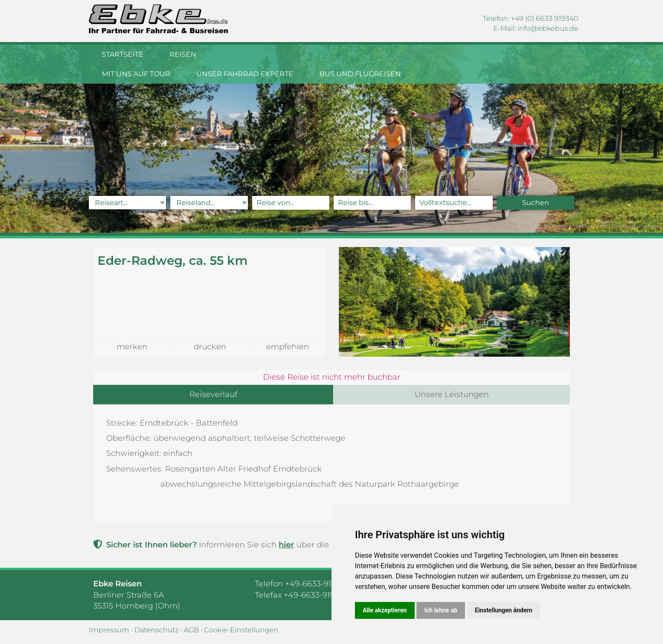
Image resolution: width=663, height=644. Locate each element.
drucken (210, 347)
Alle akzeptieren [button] (385, 610)
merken (132, 347)
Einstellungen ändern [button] (504, 610)
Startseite (123, 54)
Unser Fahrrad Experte (365, 54)
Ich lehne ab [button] (441, 610)
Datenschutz (156, 630)
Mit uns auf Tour (257, 54)
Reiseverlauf (213, 394)
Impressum (109, 630)
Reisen (183, 54)
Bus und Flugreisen (481, 54)
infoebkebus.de (548, 28)
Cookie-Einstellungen (241, 630)
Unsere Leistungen (452, 394)
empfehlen (288, 347)
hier (286, 545)
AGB (191, 630)
